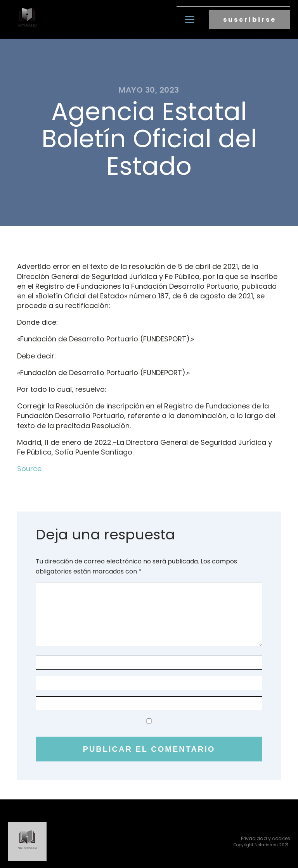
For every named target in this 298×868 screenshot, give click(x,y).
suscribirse (250, 20)
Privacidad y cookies (266, 838)
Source (29, 469)
